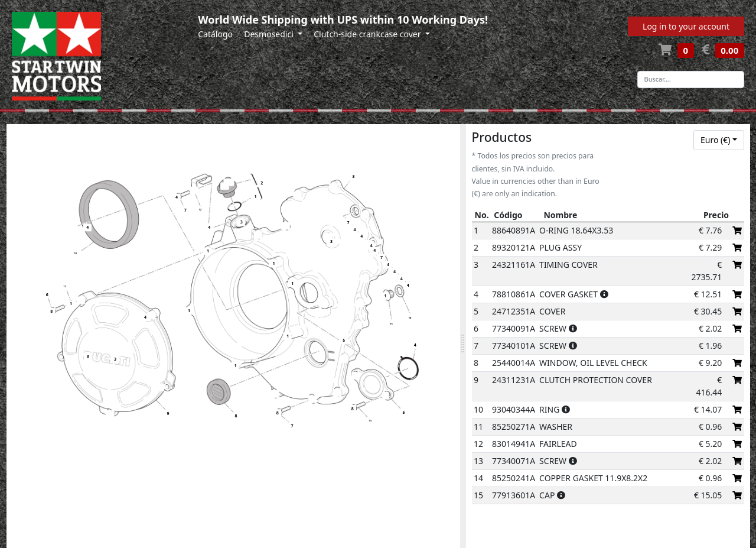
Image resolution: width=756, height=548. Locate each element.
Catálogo (215, 34)
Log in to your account (686, 26)
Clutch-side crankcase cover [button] (368, 34)
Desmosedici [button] (270, 34)
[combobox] (718, 140)
